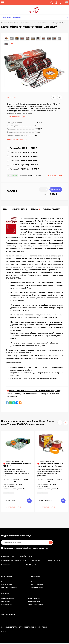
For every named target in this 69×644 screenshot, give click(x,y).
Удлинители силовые (36, 604)
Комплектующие (34, 601)
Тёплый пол (14, 23)
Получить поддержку (9, 588)
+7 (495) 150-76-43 (26, 556)
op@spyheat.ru (37, 560)
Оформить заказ (37, 588)
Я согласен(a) (24, 548)
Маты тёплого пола (28, 23)
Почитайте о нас (7, 582)
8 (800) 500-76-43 (7, 556)
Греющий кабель (7, 604)
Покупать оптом (7, 585)
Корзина (34, 582)
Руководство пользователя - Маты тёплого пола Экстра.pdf (34, 391)
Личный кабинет (37, 585)
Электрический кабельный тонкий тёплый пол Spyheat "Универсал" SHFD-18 (50, 466)
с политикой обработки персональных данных (31, 548)
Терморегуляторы (8, 599)
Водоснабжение (34, 599)
